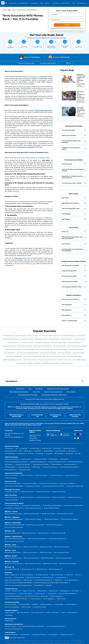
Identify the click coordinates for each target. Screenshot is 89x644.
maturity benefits (43, 118)
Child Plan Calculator (10, 467)
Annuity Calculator (26, 459)
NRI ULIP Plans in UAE (43, 533)
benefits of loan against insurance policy (12, 360)
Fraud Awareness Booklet (55, 416)
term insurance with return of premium (33, 158)
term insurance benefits (78, 353)
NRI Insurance (28, 451)
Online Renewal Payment (11, 635)
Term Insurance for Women (12, 506)
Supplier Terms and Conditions (13, 580)
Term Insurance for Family (30, 484)
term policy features (80, 336)
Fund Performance (82, 3)
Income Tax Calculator (24, 467)
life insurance (32, 77)
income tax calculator (21, 363)
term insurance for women (41, 339)
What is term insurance (43, 110)
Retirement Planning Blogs (12, 607)
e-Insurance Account (35, 599)
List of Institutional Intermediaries (56, 626)
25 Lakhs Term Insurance (59, 492)
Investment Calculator (70, 464)
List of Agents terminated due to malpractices (31, 626)
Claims (73, 3)
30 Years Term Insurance (11, 497)
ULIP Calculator (9, 464)
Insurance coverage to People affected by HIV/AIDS (18, 583)
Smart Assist (8, 577)
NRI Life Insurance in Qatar (30, 552)
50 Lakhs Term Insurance (27, 492)
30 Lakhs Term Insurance (43, 492)
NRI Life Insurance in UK (28, 569)
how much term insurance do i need (47, 360)
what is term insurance (20, 336)
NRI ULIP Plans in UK (42, 569)
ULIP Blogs (35, 604)
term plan (18, 258)
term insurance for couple (46, 349)
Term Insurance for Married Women (52, 506)
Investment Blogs (71, 604)
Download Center (39, 585)
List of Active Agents (10, 626)
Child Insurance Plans (69, 448)
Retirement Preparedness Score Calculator (16, 462)
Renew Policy (56, 3)
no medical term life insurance (9, 346)
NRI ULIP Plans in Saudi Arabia (55, 525)
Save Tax (78, 575)
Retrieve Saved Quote (11, 470)
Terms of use (69, 575)
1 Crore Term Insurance (11, 478)
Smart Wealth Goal (10, 454)
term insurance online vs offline (58, 343)
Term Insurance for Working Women (31, 506)
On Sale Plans (38, 451)
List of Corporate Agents (71, 580)
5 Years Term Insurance (11, 500)
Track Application (65, 591)
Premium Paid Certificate (26, 594)
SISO (42, 3)
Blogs (9, 10)
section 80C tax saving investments (51, 363)
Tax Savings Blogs (59, 604)
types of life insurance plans (22, 86)
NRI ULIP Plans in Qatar (46, 552)
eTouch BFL (49, 454)
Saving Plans (24, 448)
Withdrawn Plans (48, 451)
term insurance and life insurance (11, 339)
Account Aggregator (49, 599)
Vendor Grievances (61, 577)
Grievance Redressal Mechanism (67, 594)
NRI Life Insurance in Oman (30, 547)
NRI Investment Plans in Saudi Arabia (14, 525)
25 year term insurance (80, 339)
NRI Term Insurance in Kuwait (64, 558)
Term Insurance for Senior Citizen (48, 484)
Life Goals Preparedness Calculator (69, 467)
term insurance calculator (60, 346)
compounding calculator (67, 363)
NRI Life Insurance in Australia (33, 564)
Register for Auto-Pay (29, 591)
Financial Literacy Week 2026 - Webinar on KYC (54, 395)
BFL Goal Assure (59, 454)
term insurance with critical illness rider (56, 356)
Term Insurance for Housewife (33, 508)
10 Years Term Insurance (74, 497)
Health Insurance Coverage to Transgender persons (18, 585)
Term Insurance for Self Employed (14, 486)
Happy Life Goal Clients (57, 575)
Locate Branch (9, 615)
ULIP (17, 448)
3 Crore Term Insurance (41, 475)
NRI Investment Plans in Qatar (13, 552)
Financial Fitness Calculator (23, 464)
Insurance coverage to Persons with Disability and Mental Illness (51, 583)
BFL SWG (78, 454)
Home (5, 10)
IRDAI (30, 389)
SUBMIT (67, 25)
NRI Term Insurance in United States (14, 541)
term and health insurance (79, 360)
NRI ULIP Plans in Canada (48, 514)
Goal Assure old (21, 454)
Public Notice (58, 580)
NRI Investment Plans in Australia (14, 564)
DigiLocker (49, 585)
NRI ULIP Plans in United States (57, 539)
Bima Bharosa (39, 389)
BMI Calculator (37, 467)
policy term (46, 88)
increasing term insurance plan (42, 343)
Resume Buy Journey (25, 470)
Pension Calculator (56, 464)
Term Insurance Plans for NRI (12, 484)
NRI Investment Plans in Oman (13, 547)
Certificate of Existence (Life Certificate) (16, 599)
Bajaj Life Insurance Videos (34, 577)
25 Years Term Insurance (27, 497)
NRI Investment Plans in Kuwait (13, 558)
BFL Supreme (70, 454)
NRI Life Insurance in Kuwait (31, 558)
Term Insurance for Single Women (14, 508)
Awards (7, 575)
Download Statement (11, 594)
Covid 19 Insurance (60, 451)
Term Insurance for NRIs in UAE (75, 486)
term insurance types (33, 336)
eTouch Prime (40, 454)
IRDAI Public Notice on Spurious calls (16, 416)
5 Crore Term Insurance (26, 475)
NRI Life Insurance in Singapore (34, 519)
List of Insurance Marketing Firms (14, 629)
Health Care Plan (46, 448)
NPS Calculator (54, 459)
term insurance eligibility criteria (31, 349)
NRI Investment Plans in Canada (13, 514)
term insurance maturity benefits (14, 356)
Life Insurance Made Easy (27, 575)
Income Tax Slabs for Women (52, 508)
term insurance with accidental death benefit (34, 356)
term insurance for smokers (64, 353)
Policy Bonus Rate (19, 577)
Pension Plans (57, 448)
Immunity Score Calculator (50, 467)
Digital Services (53, 591)
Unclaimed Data (20, 389)
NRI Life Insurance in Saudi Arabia (36, 525)
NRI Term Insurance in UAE (58, 533)
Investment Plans (24, 3)
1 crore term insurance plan (27, 343)
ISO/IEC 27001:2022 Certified (15, 638)
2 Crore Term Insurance (56, 475)
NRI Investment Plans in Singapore (14, 519)
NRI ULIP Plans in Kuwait (47, 558)
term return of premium (27, 147)
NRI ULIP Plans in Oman (46, 547)
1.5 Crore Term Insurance (72, 475)
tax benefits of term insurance (64, 360)
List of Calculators (53, 635)
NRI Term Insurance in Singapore (70, 519)
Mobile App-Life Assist (66, 635)
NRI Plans (48, 3)
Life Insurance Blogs (24, 604)
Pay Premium (76, 591)
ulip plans (30, 363)
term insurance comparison (30, 360)
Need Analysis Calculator (39, 635)
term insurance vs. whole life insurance (49, 336)
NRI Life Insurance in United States (37, 539)
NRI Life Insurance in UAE (29, 533)
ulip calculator (37, 363)
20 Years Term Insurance (43, 497)
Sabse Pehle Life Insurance (75, 416)
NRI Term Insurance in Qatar (62, 552)
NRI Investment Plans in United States (15, 539)
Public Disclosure (28, 580)
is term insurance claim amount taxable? (77, 346)
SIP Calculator (64, 459)
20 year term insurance (67, 339)
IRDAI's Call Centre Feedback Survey (19, 392)
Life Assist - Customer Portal (13, 591)
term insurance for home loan (76, 349)
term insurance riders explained (75, 356)
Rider (21, 451)
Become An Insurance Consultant (53, 392)
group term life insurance (27, 339)
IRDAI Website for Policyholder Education (58, 389)
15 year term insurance (54, 339)
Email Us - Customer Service (69, 613)
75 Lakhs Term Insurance (11, 492)
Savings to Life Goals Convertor (57, 462)
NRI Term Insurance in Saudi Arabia (14, 528)
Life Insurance (35, 3)
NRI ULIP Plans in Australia (50, 564)
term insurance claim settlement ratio (43, 346)
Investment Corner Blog (40, 607)
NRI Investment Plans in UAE (12, 533)
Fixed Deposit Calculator (40, 459)
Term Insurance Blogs (10, 604)
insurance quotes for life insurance (13, 349)
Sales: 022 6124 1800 (23, 613)
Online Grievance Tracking (31, 596)
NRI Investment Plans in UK (12, 569)
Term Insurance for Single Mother (73, 506)
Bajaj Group (14, 575)
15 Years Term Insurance (59, 497)
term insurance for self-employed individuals (28, 353)
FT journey (31, 454)
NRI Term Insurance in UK (56, 569)
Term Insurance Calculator (75, 462)
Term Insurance (13, 3)
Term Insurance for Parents (33, 486)
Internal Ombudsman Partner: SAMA (28, 395)
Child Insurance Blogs (46, 604)
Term (14, 10)
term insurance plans (8, 336)
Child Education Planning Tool (38, 462)
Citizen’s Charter (61, 599)
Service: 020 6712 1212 (37, 613)
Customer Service (65, 3)
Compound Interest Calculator (41, 464)
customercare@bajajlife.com (16, 437)
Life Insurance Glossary (42, 575)
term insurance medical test (74, 343)
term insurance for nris (10, 353)
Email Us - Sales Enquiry (52, 613)
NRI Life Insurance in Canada (32, 514)
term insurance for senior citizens (48, 353)
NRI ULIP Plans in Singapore (51, 519)
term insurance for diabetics (61, 349)
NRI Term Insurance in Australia (68, 564)
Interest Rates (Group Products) (44, 580)
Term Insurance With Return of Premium (53, 486)
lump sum (32, 264)
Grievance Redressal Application (13, 596)
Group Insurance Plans (11, 451)
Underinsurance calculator (12, 459)
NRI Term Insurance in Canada (65, 514)
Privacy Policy (36, 392)
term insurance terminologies (67, 336)
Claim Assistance (42, 591)
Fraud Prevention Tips (37, 416)
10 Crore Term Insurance (11, 475)
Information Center (49, 577)
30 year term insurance (13, 343)
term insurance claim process (25, 346)
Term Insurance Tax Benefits (67, 484)
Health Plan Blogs (26, 607)
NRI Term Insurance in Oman (62, 547)
